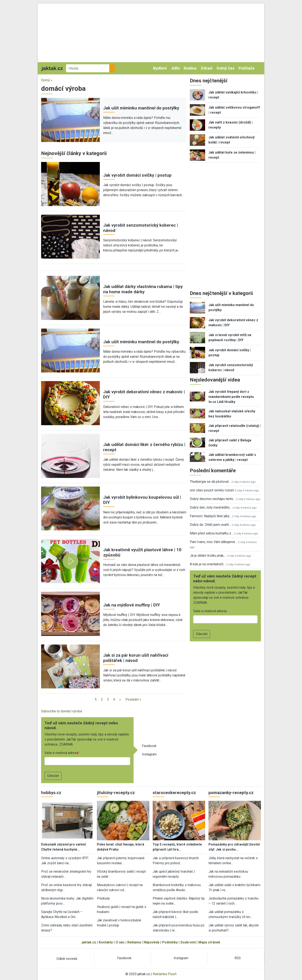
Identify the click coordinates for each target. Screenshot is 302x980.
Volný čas (225, 68)
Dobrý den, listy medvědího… (211, 507)
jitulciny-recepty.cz (116, 793)
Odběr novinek (67, 959)
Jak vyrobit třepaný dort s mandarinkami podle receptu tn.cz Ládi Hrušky (231, 397)
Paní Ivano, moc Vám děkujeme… (213, 542)
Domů (46, 80)
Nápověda (152, 942)
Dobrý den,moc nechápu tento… (213, 499)
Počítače (247, 68)
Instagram (149, 754)
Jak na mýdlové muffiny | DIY (132, 605)
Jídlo (175, 68)
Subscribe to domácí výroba (62, 711)
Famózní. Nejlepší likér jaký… (211, 516)
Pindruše (103, 898)
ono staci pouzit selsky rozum (212, 490)
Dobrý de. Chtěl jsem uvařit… (210, 525)
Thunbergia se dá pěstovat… (210, 482)
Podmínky (170, 942)
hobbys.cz (51, 793)
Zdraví (207, 68)
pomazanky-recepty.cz (231, 793)
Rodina (190, 68)
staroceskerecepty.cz (174, 793)
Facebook (149, 746)
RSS (238, 958)
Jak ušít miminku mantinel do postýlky (141, 108)
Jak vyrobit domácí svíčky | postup (137, 175)
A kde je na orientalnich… (208, 564)
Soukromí (188, 942)
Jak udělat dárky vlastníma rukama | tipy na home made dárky (143, 289)
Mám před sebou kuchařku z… (212, 533)
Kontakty (106, 942)
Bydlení (160, 68)
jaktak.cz (89, 942)
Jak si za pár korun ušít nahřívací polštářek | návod (136, 658)
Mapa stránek (209, 942)
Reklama (134, 942)
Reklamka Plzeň (165, 974)
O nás (120, 942)
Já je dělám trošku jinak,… (208, 556)
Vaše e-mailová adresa (61, 753)
